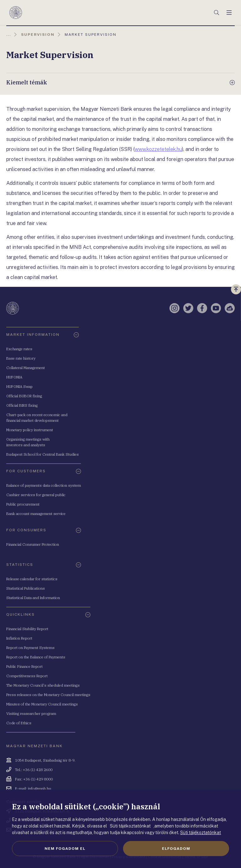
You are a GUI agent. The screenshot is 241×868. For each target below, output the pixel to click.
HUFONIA (14, 377)
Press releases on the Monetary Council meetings (48, 695)
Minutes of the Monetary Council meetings (42, 704)
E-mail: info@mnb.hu (33, 788)
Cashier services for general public (36, 495)
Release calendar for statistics (32, 579)
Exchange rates (19, 349)
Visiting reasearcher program (31, 713)
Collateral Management (26, 368)
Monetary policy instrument (30, 430)
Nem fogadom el (65, 849)
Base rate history (21, 358)
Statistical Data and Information (33, 598)
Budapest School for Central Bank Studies (43, 454)
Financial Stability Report (27, 629)
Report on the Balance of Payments (36, 657)
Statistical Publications (26, 588)
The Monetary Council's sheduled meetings (43, 685)
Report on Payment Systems (30, 648)
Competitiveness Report (27, 676)
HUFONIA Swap (19, 386)
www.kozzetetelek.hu (158, 149)
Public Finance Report (24, 666)
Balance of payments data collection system (44, 485)
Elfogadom (176, 849)
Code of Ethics (19, 723)
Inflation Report (19, 638)
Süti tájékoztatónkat (201, 833)
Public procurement (23, 504)
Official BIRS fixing (22, 405)
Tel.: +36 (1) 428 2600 (34, 770)
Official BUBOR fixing (24, 396)
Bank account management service (36, 514)
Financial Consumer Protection (33, 544)
